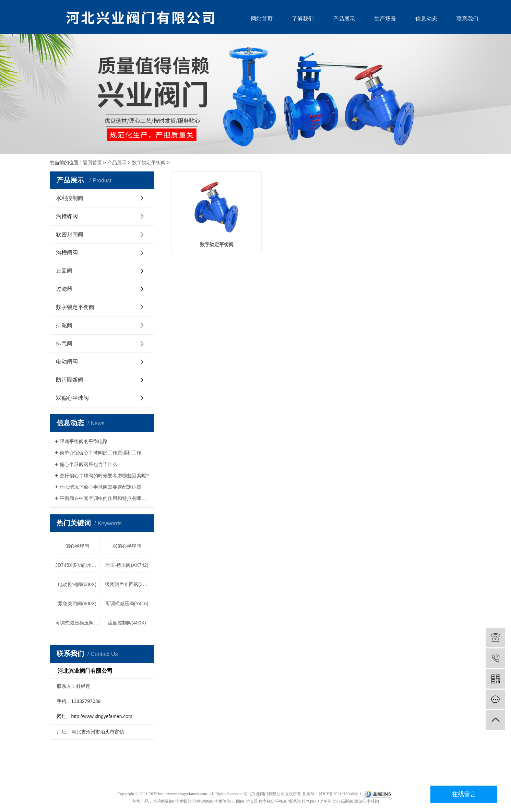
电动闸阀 (67, 362)
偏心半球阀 (77, 546)
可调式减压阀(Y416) (127, 604)
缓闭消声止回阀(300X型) (127, 584)
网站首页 (262, 19)
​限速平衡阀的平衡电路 (84, 441)
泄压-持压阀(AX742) (127, 565)
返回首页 (92, 163)
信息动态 (426, 19)
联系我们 (467, 19)
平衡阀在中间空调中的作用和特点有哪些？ (104, 498)
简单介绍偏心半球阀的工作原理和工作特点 (104, 453)
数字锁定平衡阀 (149, 163)
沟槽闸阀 (67, 253)
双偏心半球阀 (72, 398)
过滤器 (64, 289)
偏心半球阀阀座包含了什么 (88, 464)
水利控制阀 (70, 198)
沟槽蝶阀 (67, 216)
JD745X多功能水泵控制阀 (78, 565)
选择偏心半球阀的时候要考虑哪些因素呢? (104, 476)
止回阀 (64, 271)
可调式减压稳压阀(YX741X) (78, 623)
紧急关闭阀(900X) (77, 604)
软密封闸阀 (70, 234)
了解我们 (303, 19)
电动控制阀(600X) (77, 584)
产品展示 (344, 19)
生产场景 (385, 19)
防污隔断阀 (70, 380)
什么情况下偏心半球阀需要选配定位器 (100, 487)
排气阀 (64, 343)
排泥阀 (64, 325)
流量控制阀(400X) (127, 623)
